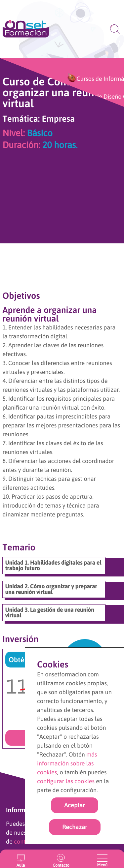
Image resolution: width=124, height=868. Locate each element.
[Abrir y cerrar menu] (102, 858)
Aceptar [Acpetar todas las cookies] (75, 805)
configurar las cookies (66, 781)
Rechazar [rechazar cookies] (75, 827)
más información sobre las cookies (67, 763)
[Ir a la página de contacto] (61, 859)
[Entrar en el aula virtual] (21, 859)
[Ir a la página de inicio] (26, 29)
